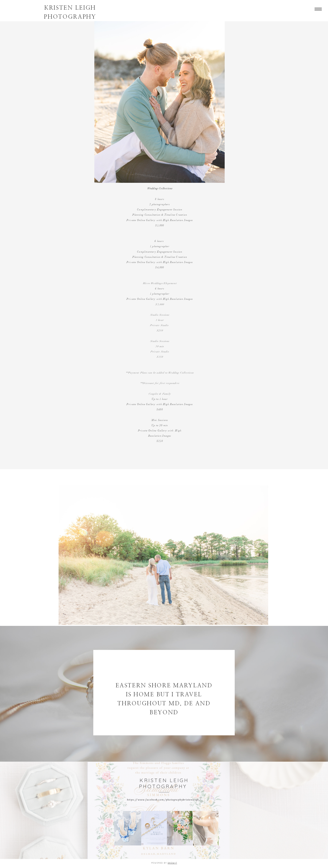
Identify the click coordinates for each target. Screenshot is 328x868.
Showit (172, 863)
